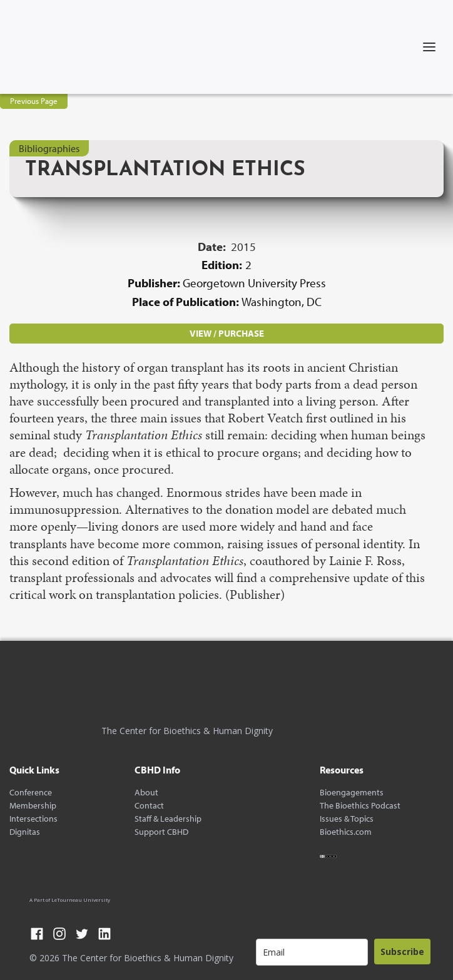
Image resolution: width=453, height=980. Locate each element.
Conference (31, 793)
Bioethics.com (346, 832)
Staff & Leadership (168, 819)
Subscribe (402, 952)
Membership (33, 806)
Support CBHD (161, 832)
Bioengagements (352, 793)
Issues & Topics (347, 819)
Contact (149, 806)
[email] (312, 952)
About (146, 793)
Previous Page (34, 101)
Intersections (33, 819)
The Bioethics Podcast (360, 806)
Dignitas (25, 832)
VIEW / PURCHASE (227, 333)
